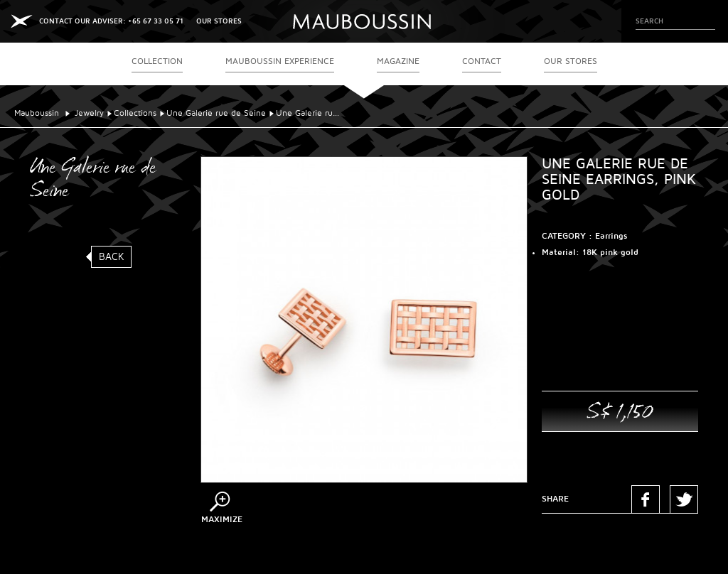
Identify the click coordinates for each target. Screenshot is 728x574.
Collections (135, 113)
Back (112, 257)
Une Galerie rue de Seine (216, 113)
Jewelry (89, 113)
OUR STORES (219, 21)
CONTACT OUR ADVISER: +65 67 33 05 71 (111, 21)
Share (555, 499)
